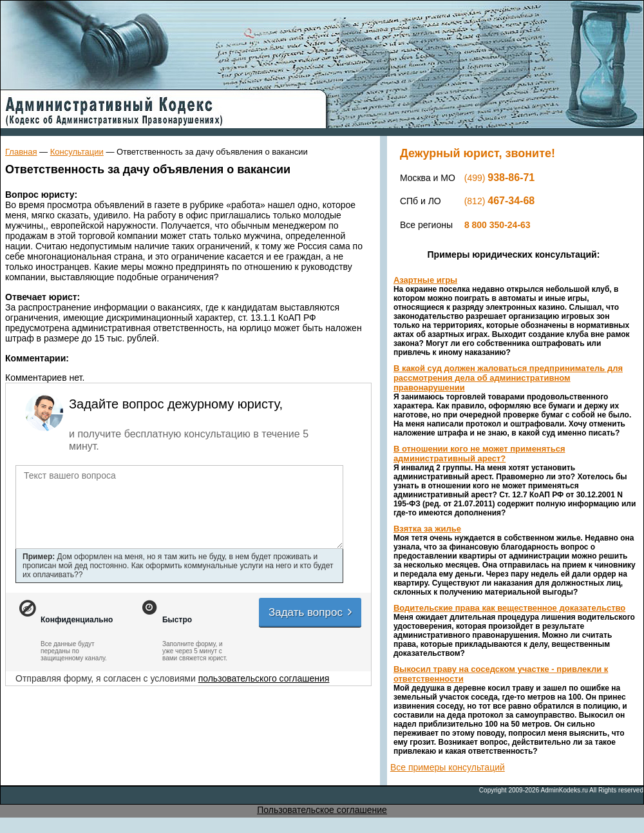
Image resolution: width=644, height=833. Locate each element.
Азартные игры (425, 280)
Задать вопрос (311, 612)
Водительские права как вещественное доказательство (509, 608)
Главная (21, 152)
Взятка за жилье (427, 529)
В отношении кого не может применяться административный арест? (479, 454)
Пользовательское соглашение (322, 810)
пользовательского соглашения (264, 678)
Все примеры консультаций (448, 767)
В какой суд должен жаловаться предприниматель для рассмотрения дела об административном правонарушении (508, 378)
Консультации (77, 152)
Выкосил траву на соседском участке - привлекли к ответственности (501, 674)
